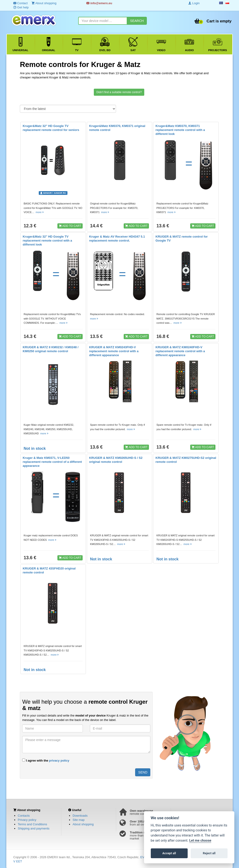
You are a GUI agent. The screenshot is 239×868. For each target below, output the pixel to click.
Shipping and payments (34, 828)
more (40, 212)
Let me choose (200, 841)
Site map (79, 820)
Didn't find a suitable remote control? (119, 92)
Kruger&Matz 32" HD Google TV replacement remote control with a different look (47, 241)
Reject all (209, 853)
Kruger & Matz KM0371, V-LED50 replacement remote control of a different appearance (52, 462)
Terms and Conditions (32, 824)
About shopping (83, 824)
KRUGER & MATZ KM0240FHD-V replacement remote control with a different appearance (180, 351)
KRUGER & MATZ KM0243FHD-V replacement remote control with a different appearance (114, 351)
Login (194, 3)
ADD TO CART (70, 226)
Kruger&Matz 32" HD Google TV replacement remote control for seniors (51, 128)
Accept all (169, 853)
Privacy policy (27, 820)
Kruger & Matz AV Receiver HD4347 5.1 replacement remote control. (117, 239)
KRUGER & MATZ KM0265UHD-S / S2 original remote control (116, 460)
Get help (21, 7)
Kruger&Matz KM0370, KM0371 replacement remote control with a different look (180, 130)
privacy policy (59, 761)
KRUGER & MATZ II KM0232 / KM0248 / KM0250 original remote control (51, 349)
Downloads (80, 816)
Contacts (24, 816)
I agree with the (46, 760)
